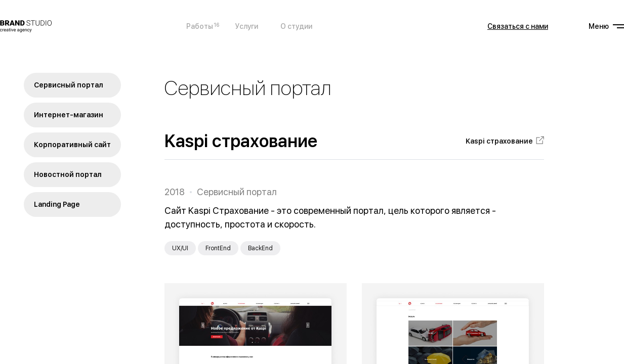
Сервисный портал (69, 85)
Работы (200, 26)
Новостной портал (68, 174)
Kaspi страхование (499, 141)
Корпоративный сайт (72, 145)
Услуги (247, 26)
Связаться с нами (518, 26)
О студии (296, 26)
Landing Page (57, 204)
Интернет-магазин (69, 115)
